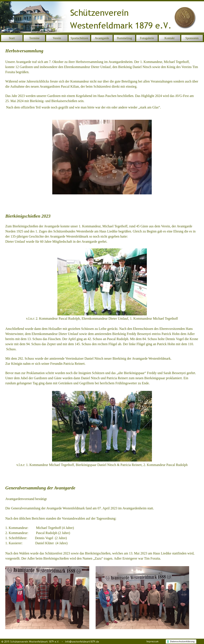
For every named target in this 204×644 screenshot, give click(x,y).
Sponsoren (192, 38)
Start (12, 38)
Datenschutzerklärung (182, 641)
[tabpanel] (102, 339)
